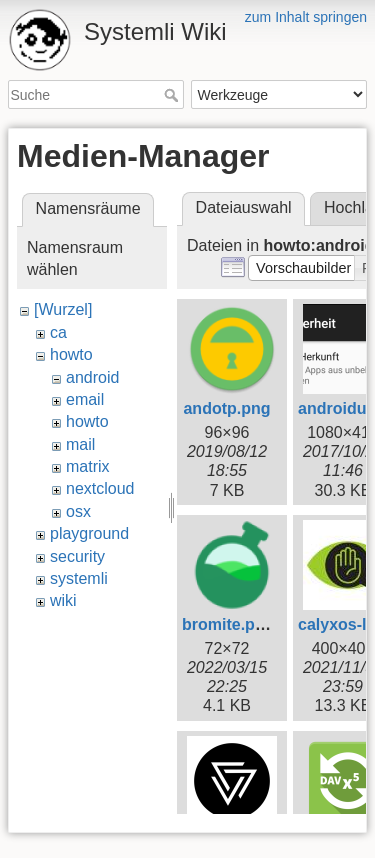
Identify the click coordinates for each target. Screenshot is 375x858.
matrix (88, 466)
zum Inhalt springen (306, 17)
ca (58, 332)
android (92, 377)
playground (89, 533)
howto (71, 354)
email (85, 399)
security (77, 556)
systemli (79, 578)
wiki (63, 600)
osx (78, 511)
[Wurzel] (63, 309)
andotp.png (226, 408)
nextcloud (100, 488)
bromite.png (228, 624)
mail (80, 444)
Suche (173, 95)
